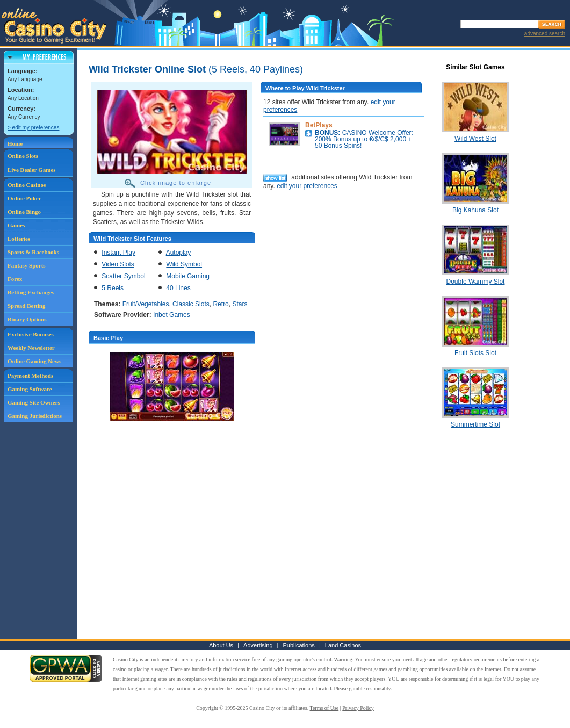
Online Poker (24, 198)
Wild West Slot (475, 139)
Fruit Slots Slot (475, 353)
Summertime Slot (475, 424)
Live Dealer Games (32, 170)
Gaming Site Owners (34, 402)
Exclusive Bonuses (31, 334)
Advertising (258, 645)
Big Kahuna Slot (475, 210)
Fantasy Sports (27, 265)
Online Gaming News (34, 361)
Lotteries (19, 239)
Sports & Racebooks (33, 252)
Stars (240, 304)
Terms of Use (324, 708)
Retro (221, 304)
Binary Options (27, 319)
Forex (15, 279)
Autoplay (179, 253)
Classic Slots (191, 304)
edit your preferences (307, 186)
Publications (299, 645)
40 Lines (178, 288)
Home (15, 143)
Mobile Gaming (188, 276)
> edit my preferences (33, 128)
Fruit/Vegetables (146, 304)
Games (16, 225)
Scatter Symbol (123, 276)
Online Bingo (24, 212)
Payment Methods (30, 376)
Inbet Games (172, 315)
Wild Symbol (184, 264)
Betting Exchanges (31, 292)
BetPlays (319, 125)
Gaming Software (30, 389)
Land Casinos (343, 645)
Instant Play (118, 253)
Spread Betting (26, 306)
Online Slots (23, 156)
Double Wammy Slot (476, 282)
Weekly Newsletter (31, 348)
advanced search (545, 34)
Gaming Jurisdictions (35, 416)
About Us (221, 645)
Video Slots (118, 264)
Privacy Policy (358, 708)
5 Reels (113, 288)
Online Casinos (27, 185)
